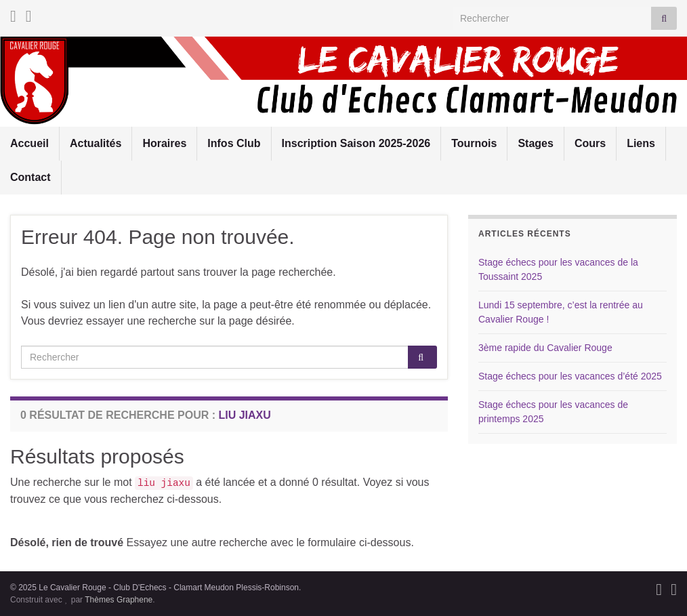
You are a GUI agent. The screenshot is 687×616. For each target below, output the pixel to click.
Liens (641, 143)
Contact (30, 177)
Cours (590, 143)
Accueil (29, 143)
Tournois (474, 143)
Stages (535, 143)
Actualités (96, 143)
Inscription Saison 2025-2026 (356, 143)
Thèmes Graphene (119, 600)
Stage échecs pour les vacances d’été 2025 (570, 376)
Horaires (164, 143)
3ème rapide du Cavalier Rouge (545, 348)
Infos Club (234, 143)
